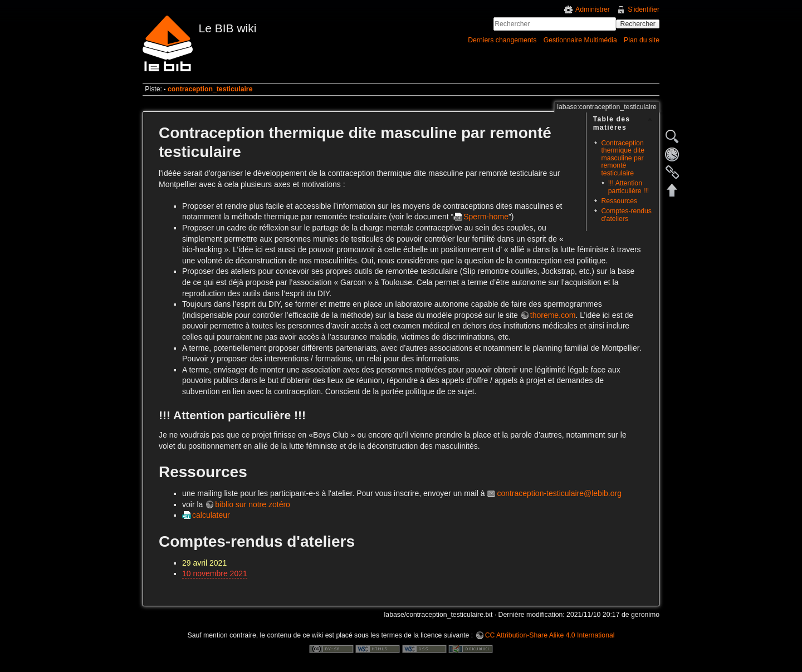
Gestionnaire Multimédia (580, 40)
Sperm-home (486, 217)
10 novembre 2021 (215, 573)
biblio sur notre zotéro (253, 504)
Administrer (593, 9)
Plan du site (642, 40)
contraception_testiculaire (210, 89)
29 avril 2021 (204, 563)
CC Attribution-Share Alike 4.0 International (550, 635)
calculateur (211, 515)
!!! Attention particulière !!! (629, 187)
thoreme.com (553, 315)
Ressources (619, 201)
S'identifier (644, 9)
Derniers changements (502, 40)
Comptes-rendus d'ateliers (626, 215)
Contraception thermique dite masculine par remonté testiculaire (623, 158)
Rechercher (638, 24)
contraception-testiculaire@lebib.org (559, 493)
